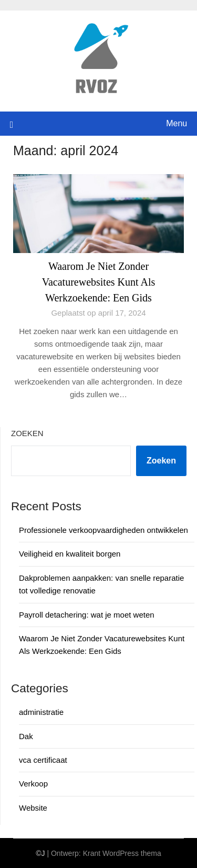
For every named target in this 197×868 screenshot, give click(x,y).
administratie (41, 712)
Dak (26, 736)
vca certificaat (43, 760)
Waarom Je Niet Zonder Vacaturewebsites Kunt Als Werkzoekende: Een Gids (99, 282)
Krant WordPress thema (122, 853)
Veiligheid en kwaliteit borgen (70, 554)
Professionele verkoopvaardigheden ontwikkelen (103, 530)
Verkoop (33, 784)
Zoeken (27, 433)
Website (33, 808)
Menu (177, 123)
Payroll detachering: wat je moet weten (87, 615)
